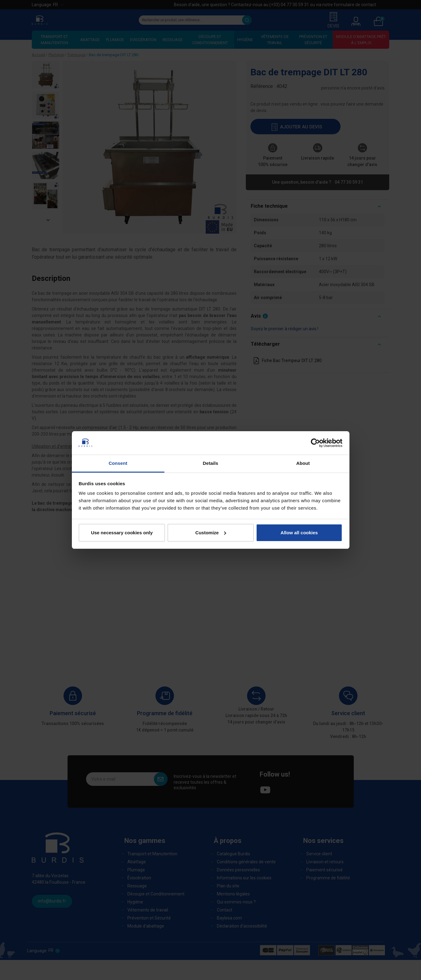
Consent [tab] (118, 463)
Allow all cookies (299, 533)
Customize (211, 533)
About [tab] (303, 463)
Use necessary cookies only (122, 533)
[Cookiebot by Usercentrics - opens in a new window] (315, 443)
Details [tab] (211, 463)
